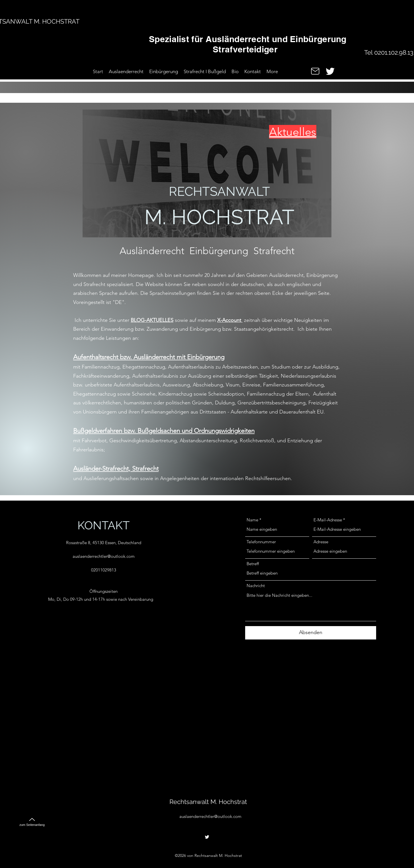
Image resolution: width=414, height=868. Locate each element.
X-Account (230, 320)
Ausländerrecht (152, 251)
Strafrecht (274, 251)
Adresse (321, 542)
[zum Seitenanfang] (32, 819)
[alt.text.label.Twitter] (330, 71)
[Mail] (315, 71)
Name (252, 520)
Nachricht (256, 586)
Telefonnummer (261, 542)
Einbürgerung (219, 251)
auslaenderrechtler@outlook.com (104, 556)
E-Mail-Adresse (328, 520)
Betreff (253, 564)
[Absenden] (311, 633)
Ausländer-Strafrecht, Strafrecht (116, 469)
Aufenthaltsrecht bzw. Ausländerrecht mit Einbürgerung (149, 357)
